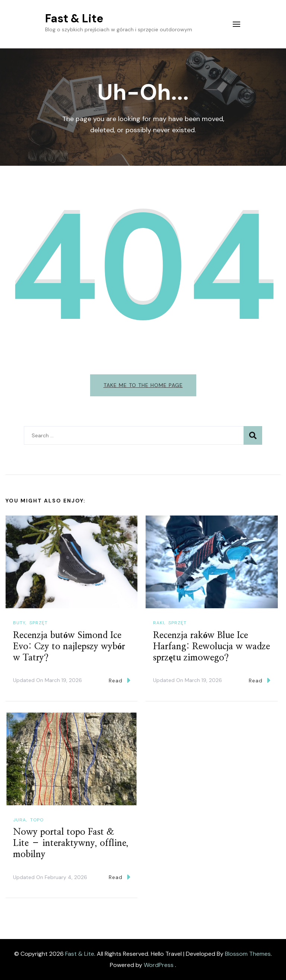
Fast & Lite (74, 18)
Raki (159, 623)
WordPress (159, 965)
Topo (37, 820)
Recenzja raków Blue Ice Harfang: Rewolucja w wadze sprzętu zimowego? (212, 647)
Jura (20, 820)
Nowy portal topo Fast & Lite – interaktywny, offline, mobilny (71, 843)
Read (120, 680)
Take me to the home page (143, 385)
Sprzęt (39, 623)
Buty (19, 623)
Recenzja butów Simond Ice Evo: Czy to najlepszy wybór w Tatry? (69, 647)
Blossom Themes (248, 954)
